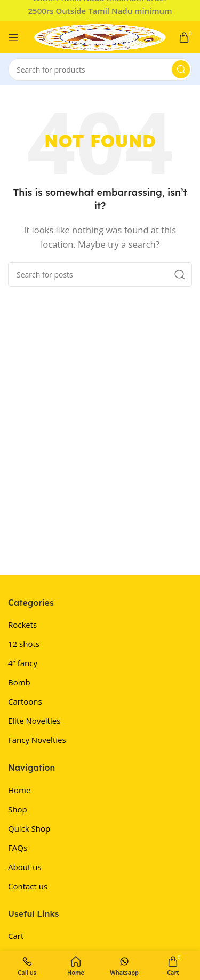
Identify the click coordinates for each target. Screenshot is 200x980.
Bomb (19, 682)
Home (19, 790)
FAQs (18, 848)
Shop (18, 809)
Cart (16, 936)
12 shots (24, 644)
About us (25, 867)
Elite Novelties (34, 721)
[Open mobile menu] (13, 37)
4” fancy (23, 663)
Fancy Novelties (37, 740)
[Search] (100, 69)
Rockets (22, 625)
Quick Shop (29, 828)
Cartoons (25, 701)
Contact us (28, 886)
